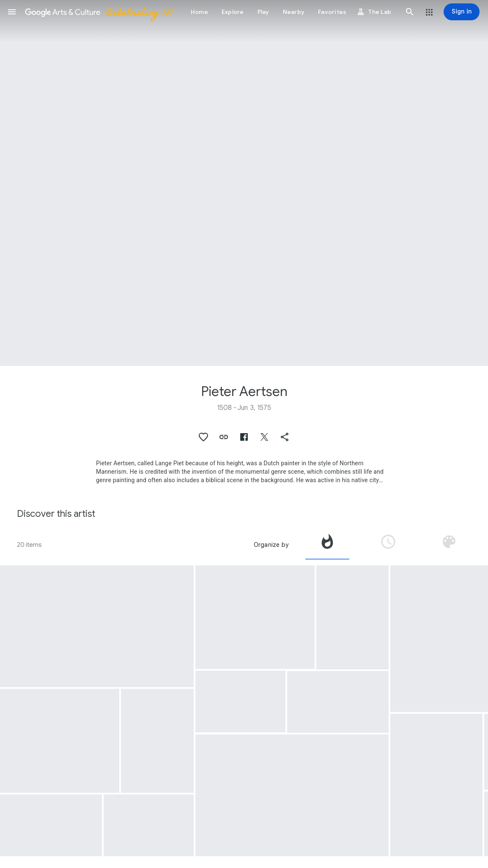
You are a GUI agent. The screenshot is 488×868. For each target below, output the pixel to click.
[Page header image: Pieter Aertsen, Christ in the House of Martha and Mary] (244, 183)
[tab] (327, 545)
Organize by (271, 545)
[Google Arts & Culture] (99, 12)
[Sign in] (462, 12)
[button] (12, 12)
